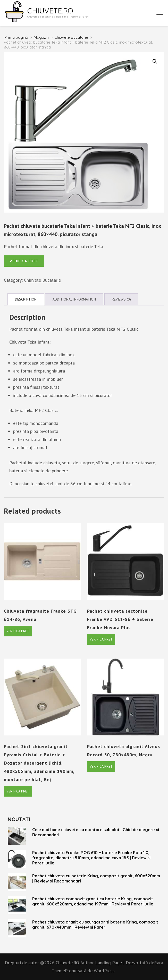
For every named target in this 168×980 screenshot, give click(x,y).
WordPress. (105, 971)
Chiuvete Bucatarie (42, 280)
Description (26, 299)
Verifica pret (24, 261)
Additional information (74, 299)
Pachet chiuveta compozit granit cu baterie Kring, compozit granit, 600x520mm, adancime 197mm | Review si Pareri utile (93, 901)
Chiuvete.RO (50, 11)
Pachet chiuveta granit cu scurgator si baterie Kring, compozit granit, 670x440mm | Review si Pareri (95, 925)
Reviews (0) (121, 299)
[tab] (26, 299)
